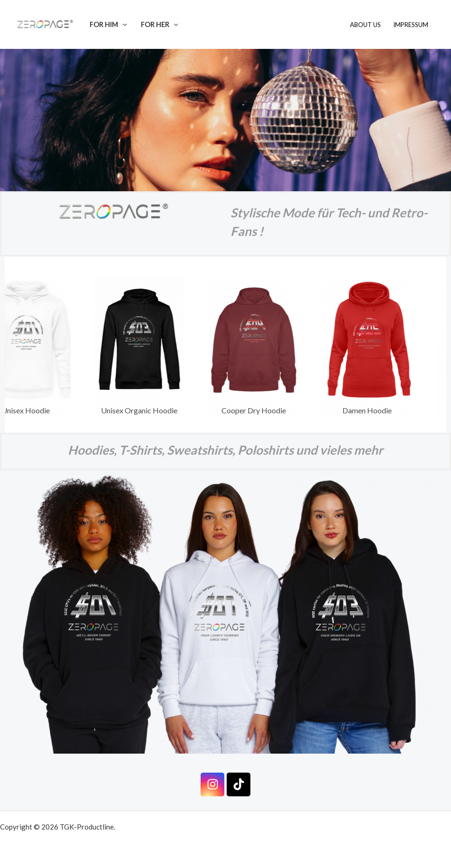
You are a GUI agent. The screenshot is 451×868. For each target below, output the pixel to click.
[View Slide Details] (145, 347)
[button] (123, 24)
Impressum (411, 25)
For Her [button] (160, 24)
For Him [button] (108, 24)
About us (365, 25)
